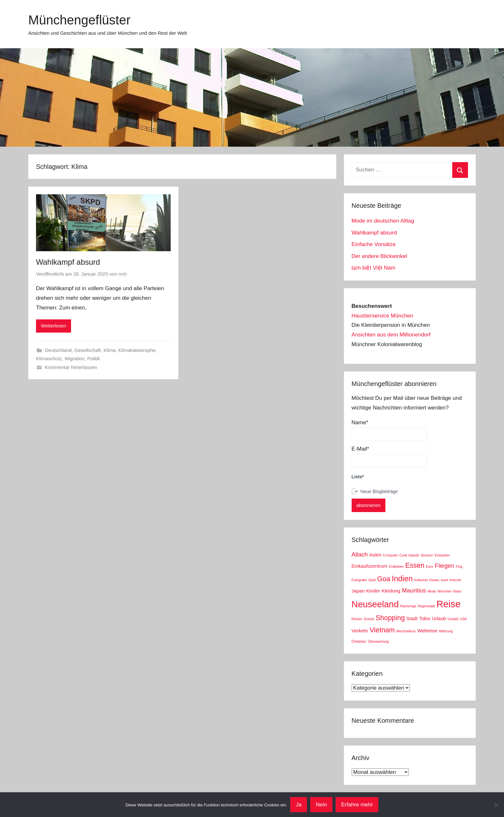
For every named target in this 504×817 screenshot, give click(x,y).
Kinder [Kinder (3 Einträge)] (373, 591)
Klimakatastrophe (137, 350)
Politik (94, 358)
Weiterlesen (54, 326)
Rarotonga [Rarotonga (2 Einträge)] (408, 606)
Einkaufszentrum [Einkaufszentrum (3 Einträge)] (369, 566)
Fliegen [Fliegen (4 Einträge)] (444, 566)
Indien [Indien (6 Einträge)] (402, 578)
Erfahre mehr (357, 805)
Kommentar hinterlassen (71, 367)
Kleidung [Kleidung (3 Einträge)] (391, 591)
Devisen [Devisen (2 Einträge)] (427, 555)
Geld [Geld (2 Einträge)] (372, 580)
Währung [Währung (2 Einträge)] (446, 631)
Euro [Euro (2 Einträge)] (430, 566)
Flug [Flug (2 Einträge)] (459, 566)
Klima (110, 350)
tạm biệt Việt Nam (373, 268)
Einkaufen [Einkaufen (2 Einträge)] (442, 555)
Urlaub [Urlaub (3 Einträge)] (439, 618)
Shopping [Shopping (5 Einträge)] (390, 618)
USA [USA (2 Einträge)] (463, 619)
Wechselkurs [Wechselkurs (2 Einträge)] (406, 631)
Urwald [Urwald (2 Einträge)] (453, 619)
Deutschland (58, 350)
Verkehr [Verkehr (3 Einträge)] (360, 631)
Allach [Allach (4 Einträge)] (360, 554)
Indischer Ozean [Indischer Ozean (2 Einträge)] (427, 580)
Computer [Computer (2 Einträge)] (390, 555)
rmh (123, 274)
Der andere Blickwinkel (379, 256)
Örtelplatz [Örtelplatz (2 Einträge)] (359, 641)
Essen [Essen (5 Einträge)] (415, 565)
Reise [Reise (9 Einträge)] (449, 604)
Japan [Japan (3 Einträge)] (358, 591)
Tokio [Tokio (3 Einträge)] (425, 618)
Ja (299, 805)
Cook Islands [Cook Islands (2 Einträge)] (410, 555)
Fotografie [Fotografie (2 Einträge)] (359, 580)
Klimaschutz (49, 358)
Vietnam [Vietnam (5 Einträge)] (382, 630)
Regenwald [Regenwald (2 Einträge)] (426, 606)
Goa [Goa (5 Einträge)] (384, 579)
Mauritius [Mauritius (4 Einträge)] (414, 590)
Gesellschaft (88, 350)
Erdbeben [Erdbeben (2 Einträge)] (396, 566)
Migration (75, 358)
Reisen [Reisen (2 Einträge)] (357, 619)
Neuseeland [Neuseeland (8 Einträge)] (375, 604)
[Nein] (496, 805)
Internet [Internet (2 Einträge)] (455, 580)
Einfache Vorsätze (374, 244)
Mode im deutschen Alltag (383, 221)
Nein (321, 805)
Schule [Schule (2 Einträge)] (369, 619)
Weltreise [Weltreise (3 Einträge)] (427, 631)
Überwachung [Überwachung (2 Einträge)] (378, 641)
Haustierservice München (382, 316)
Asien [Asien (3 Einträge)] (375, 555)
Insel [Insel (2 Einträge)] (444, 580)
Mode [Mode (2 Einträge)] (432, 591)
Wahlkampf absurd (68, 262)
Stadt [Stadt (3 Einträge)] (412, 618)
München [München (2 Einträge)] (445, 591)
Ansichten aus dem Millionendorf (391, 335)
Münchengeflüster (79, 20)
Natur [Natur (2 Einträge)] (457, 591)
